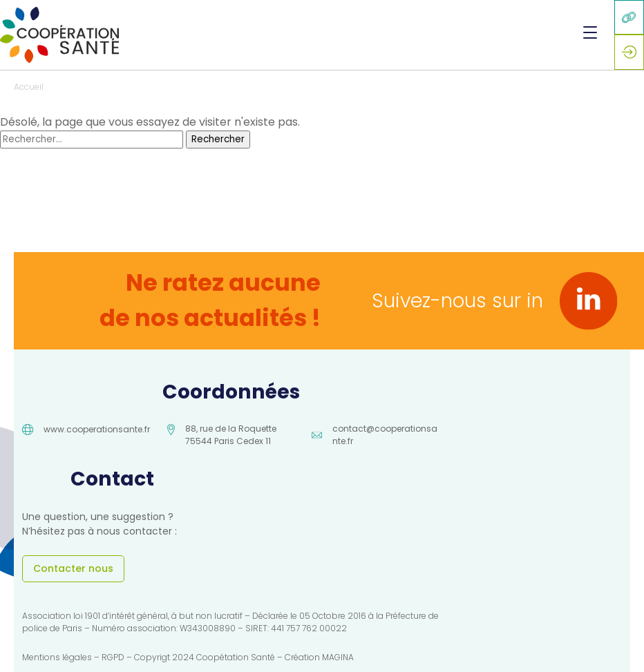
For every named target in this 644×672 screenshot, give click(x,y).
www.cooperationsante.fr (97, 429)
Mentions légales (57, 657)
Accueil (29, 87)
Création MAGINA (319, 657)
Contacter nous (73, 568)
